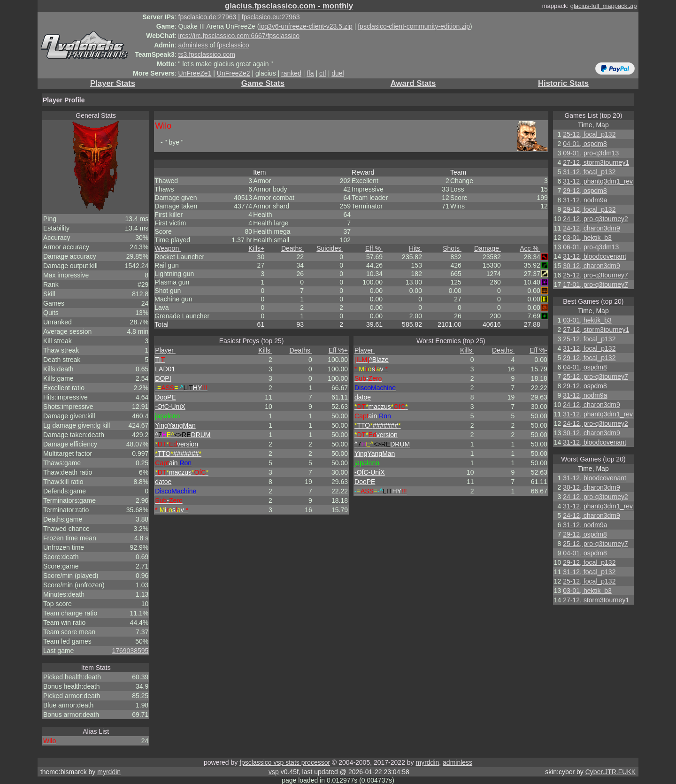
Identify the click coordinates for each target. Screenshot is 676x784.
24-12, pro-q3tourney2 (595, 219)
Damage (488, 248)
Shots (452, 248)
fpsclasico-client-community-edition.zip (414, 26)
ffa (310, 73)
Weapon (168, 248)
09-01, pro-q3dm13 (591, 153)
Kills (256, 248)
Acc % (530, 248)
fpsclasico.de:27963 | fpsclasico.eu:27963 (239, 17)
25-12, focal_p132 (589, 134)
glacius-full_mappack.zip (604, 6)
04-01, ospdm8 (585, 144)
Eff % (374, 248)
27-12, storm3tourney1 (596, 162)
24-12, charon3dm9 (591, 228)
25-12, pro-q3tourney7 (595, 275)
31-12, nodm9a (585, 200)
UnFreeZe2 (234, 73)
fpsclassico (233, 45)
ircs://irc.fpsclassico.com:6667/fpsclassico (239, 36)
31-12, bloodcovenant (595, 256)
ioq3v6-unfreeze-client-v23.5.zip (306, 26)
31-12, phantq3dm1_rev (598, 181)
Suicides (330, 248)
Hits (415, 248)
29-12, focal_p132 (589, 209)
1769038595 (130, 651)
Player (165, 350)
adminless (193, 45)
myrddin (427, 762)
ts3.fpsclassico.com (207, 54)
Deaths (292, 248)
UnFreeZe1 (195, 73)
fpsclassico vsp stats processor (285, 762)
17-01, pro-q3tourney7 (595, 284)
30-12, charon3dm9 (591, 266)
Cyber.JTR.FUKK (611, 772)
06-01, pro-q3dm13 (591, 247)
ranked (291, 73)
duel (338, 73)
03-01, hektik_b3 (587, 238)
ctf (323, 73)
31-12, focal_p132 (589, 172)
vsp (274, 772)
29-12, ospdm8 (585, 191)
